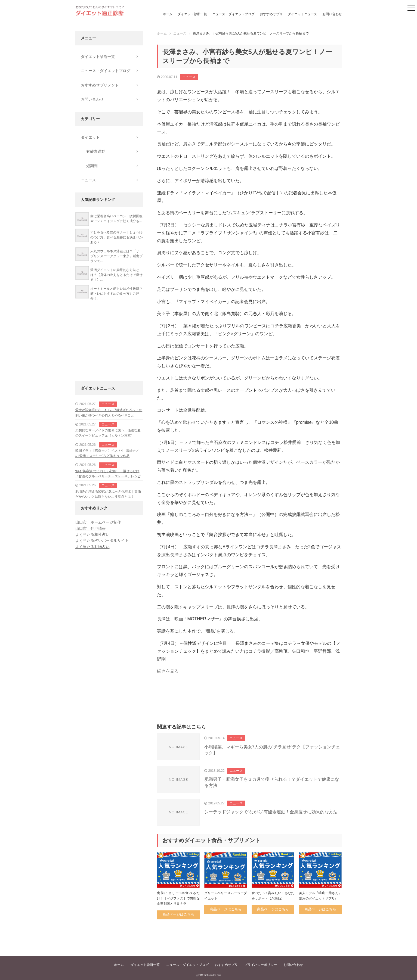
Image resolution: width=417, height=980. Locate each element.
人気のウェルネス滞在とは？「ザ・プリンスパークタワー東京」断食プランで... (116, 256)
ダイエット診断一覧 (192, 14)
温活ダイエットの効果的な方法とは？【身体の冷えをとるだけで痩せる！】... (116, 275)
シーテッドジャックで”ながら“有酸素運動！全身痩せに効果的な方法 (271, 812)
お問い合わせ (332, 14)
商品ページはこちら (178, 914)
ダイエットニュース (302, 14)
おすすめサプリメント (100, 85)
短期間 (92, 166)
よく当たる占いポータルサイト (102, 540)
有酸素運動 (96, 151)
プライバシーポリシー (261, 965)
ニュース (189, 77)
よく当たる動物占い (92, 547)
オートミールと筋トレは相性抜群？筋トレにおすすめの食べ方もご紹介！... (116, 294)
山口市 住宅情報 (91, 528)
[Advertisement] (249, 705)
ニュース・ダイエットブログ (233, 14)
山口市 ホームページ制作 (98, 522)
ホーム (168, 14)
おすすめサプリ (271, 14)
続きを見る (168, 671)
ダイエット (90, 137)
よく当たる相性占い (92, 534)
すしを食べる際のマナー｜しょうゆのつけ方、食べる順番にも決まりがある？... (116, 237)
